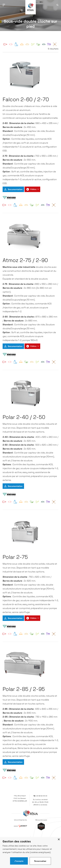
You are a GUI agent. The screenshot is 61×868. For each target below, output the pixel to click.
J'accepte (19, 861)
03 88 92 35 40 (42, 796)
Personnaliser (40, 861)
